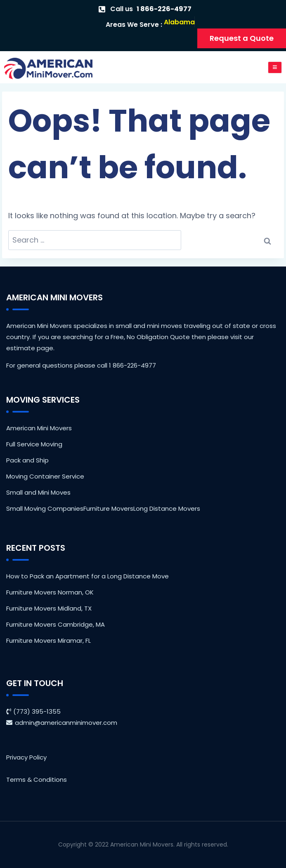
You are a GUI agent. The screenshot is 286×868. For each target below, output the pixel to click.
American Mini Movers (39, 428)
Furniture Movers (108, 508)
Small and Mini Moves (38, 492)
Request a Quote (242, 38)
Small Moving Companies (45, 508)
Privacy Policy (26, 757)
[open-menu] (275, 67)
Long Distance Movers (167, 508)
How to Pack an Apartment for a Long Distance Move (87, 576)
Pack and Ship (27, 460)
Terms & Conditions (37, 780)
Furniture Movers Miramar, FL (48, 640)
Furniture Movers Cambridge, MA (56, 624)
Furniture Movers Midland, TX (49, 608)
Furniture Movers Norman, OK (50, 592)
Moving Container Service (45, 476)
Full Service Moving (34, 444)
